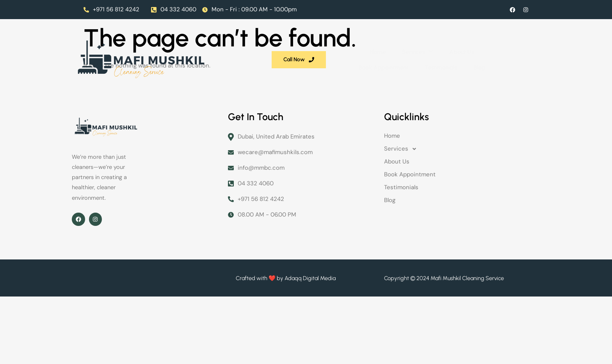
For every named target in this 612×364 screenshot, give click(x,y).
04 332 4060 (174, 9)
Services (247, 46)
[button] (462, 154)
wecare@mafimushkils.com (270, 158)
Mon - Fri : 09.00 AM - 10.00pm (249, 9)
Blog (437, 46)
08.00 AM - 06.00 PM (262, 220)
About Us (291, 46)
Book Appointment (343, 46)
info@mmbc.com (256, 173)
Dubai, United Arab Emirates (271, 142)
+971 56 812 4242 (111, 9)
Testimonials (399, 46)
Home (208, 46)
